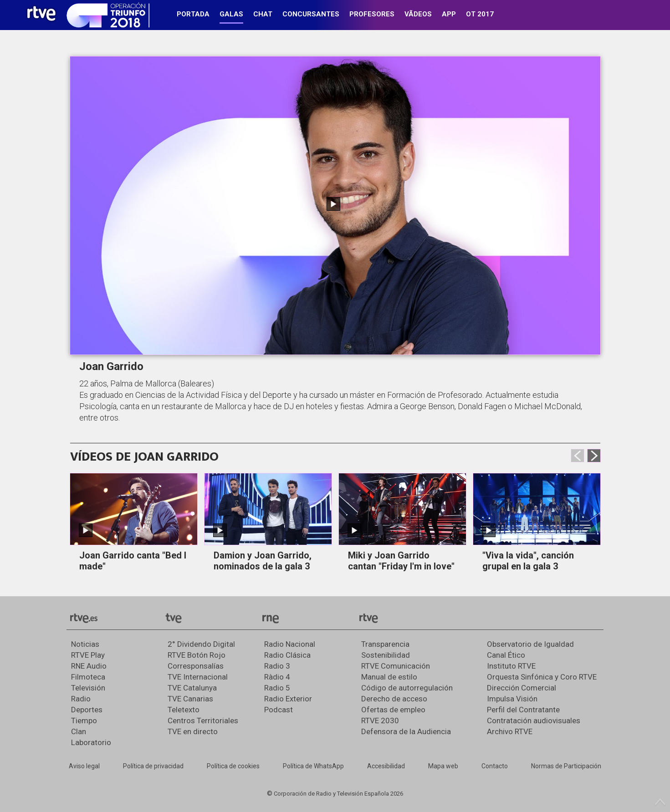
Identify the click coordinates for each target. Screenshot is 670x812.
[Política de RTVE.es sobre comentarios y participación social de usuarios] (566, 766)
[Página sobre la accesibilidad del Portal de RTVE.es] (386, 766)
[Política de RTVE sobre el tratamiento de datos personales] (153, 766)
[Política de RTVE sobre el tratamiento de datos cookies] (233, 766)
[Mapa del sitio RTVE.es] (443, 766)
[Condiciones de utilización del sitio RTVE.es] (84, 766)
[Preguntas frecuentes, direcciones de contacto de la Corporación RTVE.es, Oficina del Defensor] (495, 766)
